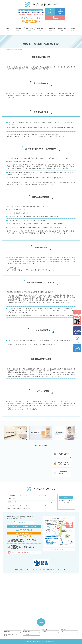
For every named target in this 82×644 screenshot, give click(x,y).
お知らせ (63, 632)
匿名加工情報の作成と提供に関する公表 (11, 635)
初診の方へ (25, 630)
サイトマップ (26, 635)
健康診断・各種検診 (27, 632)
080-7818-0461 (32, 22)
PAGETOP (41, 623)
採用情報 (44, 632)
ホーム (5, 630)
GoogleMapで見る (24, 523)
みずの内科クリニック (40, 642)
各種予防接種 (7, 632)
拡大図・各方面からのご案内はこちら (59, 550)
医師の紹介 (63, 630)
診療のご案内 (45, 630)
